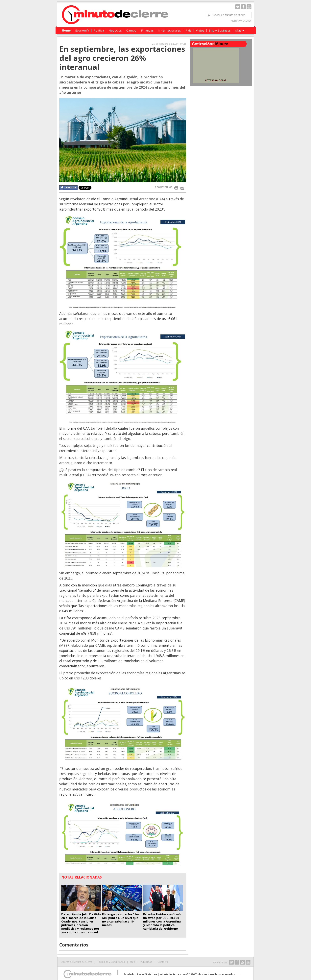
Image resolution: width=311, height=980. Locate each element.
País (188, 30)
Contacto (163, 962)
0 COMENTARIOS (164, 187)
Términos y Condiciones (111, 962)
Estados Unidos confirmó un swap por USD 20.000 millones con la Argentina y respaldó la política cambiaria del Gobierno (162, 921)
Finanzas (147, 30)
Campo (131, 30)
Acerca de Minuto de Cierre (77, 962)
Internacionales (170, 30)
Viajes (200, 30)
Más (238, 30)
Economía (82, 30)
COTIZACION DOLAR (216, 80)
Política (99, 30)
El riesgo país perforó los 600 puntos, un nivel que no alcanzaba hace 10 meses (121, 920)
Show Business (220, 30)
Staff (133, 962)
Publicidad (146, 962)
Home (66, 30)
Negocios (115, 30)
